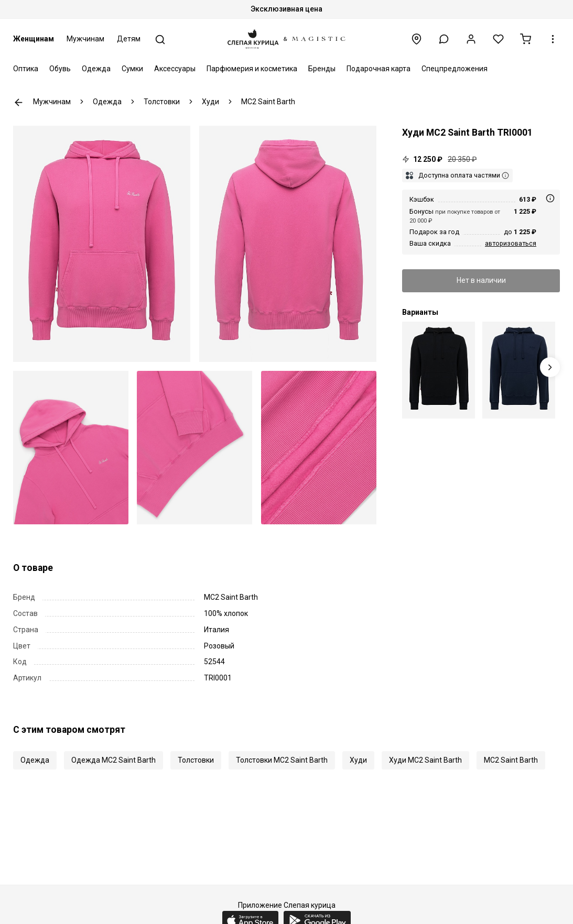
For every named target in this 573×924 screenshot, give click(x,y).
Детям (129, 39)
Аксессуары (175, 69)
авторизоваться (511, 243)
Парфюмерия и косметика (252, 69)
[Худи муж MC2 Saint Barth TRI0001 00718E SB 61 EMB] (519, 370)
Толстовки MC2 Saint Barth (282, 760)
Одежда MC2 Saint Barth (113, 760)
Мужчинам (85, 39)
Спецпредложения (455, 69)
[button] (444, 39)
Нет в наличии (481, 280)
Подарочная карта (379, 69)
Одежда (96, 69)
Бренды (322, 69)
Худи (358, 760)
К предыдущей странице (19, 102)
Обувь (60, 69)
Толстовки (196, 760)
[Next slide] (550, 367)
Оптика (26, 69)
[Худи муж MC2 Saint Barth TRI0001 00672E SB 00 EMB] (439, 370)
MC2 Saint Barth (511, 760)
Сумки (132, 69)
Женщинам (34, 39)
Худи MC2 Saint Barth (425, 760)
